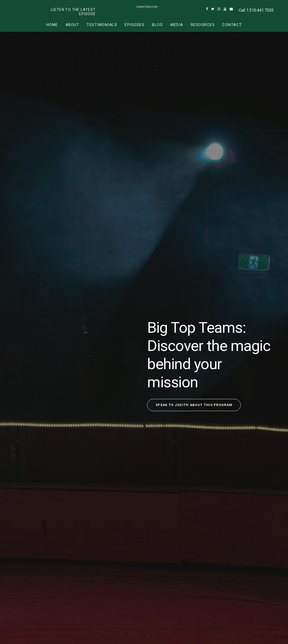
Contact (232, 25)
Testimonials (102, 25)
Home (52, 25)
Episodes (135, 25)
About (72, 25)
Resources (203, 25)
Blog (157, 25)
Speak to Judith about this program (194, 405)
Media (177, 25)
